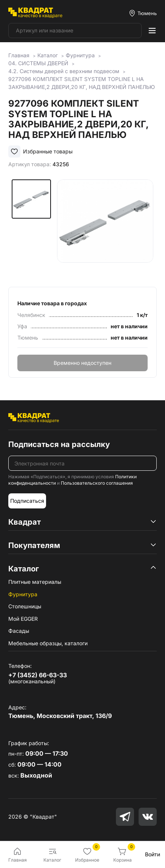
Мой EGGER (23, 619)
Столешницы (25, 606)
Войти (153, 854)
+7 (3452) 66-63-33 (38, 675)
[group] (105, 227)
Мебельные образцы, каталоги (48, 643)
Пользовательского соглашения (97, 483)
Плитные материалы (35, 582)
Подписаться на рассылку (59, 444)
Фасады (19, 631)
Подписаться (27, 501)
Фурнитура (23, 594)
